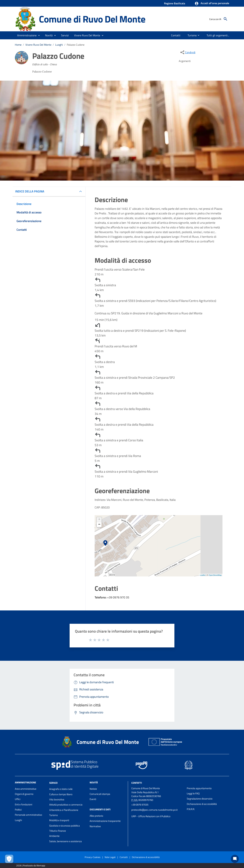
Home (18, 45)
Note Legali (110, 857)
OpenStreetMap (215, 575)
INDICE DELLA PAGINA (31, 191)
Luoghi (59, 45)
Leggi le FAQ (193, 793)
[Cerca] (225, 19)
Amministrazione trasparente (105, 821)
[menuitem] (175, 35)
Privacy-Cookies (93, 857)
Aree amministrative (26, 789)
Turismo (53, 815)
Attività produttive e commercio (66, 805)
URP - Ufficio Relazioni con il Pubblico (151, 816)
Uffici (18, 799)
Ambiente (54, 836)
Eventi (93, 799)
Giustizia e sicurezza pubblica (65, 826)
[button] (212, 3)
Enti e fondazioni (24, 804)
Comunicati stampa (100, 794)
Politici (18, 810)
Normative (95, 826)
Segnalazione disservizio (200, 799)
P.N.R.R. (191, 809)
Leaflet (203, 575)
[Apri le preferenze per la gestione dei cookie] (9, 859)
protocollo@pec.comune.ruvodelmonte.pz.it (154, 810)
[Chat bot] (235, 859)
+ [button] (99, 520)
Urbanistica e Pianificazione (64, 810)
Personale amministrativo (28, 815)
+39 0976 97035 (140, 805)
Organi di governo (24, 794)
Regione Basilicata (175, 3)
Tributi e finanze (58, 831)
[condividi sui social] (188, 52)
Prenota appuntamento (199, 788)
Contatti (137, 783)
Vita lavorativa (57, 799)
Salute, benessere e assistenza (66, 841)
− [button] (99, 525)
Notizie (93, 789)
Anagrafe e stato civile (61, 789)
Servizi (53, 783)
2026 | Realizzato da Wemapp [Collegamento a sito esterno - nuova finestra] (31, 865)
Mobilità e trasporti (59, 820)
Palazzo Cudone (76, 45)
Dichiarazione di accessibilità (202, 804)
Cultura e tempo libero (61, 794)
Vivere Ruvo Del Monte (38, 45)
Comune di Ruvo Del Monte (92, 19)
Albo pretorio (96, 816)
